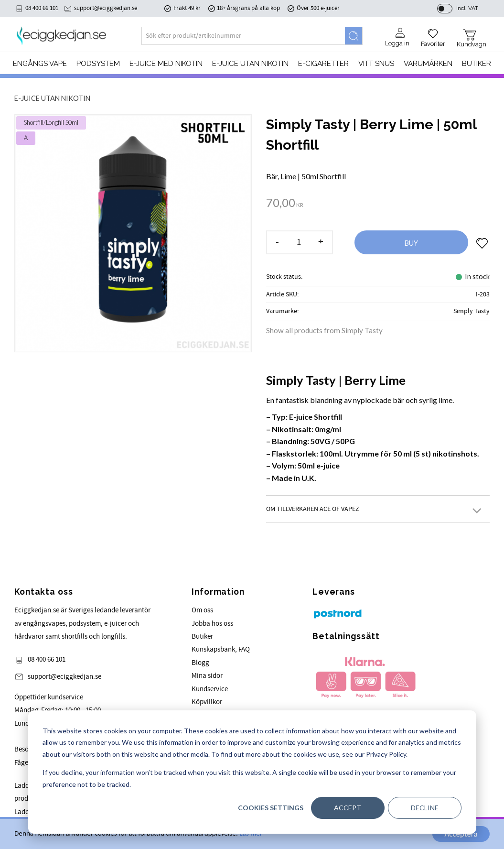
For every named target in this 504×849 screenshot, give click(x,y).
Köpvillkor (207, 702)
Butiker (202, 637)
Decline (425, 808)
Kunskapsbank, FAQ (221, 649)
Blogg (200, 663)
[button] (433, 34)
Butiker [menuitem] (477, 64)
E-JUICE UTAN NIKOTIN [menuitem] (250, 64)
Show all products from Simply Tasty (324, 330)
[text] (285, 204)
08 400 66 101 (42, 8)
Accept (348, 808)
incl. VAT (467, 8)
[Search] (354, 36)
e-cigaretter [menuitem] (323, 64)
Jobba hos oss (212, 624)
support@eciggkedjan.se (106, 8)
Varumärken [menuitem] (428, 64)
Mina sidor (207, 676)
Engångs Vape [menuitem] (40, 64)
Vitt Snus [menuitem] (376, 64)
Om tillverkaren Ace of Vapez (313, 509)
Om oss (202, 610)
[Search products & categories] (243, 36)
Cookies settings (271, 808)
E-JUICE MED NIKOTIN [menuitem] (166, 64)
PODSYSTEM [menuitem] (98, 64)
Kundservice (210, 689)
